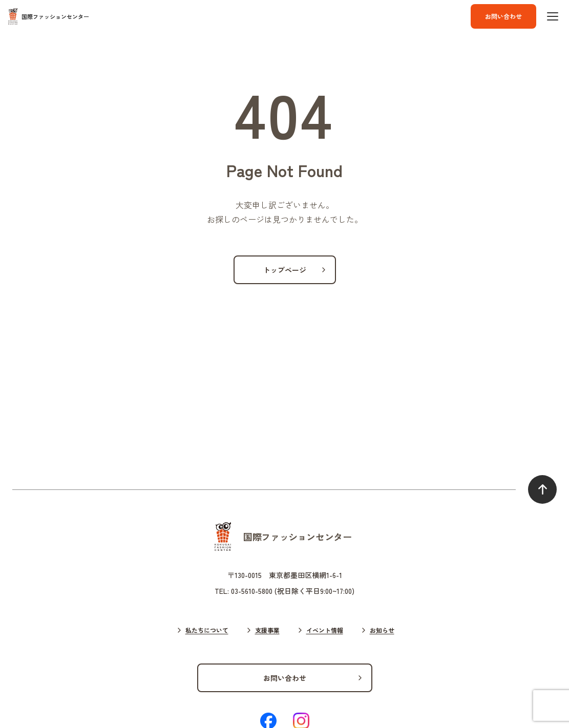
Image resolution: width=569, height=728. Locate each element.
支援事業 (267, 630)
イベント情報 (325, 630)
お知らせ (382, 630)
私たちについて (207, 630)
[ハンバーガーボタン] (553, 16)
